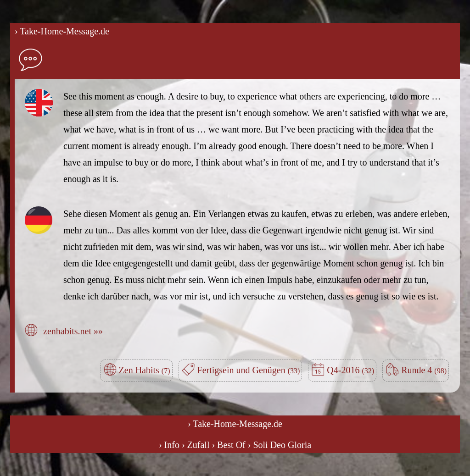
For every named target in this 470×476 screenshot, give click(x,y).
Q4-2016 (350, 370)
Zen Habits (145, 370)
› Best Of (228, 445)
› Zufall (196, 445)
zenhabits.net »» (73, 331)
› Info (169, 445)
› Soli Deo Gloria (280, 445)
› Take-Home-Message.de (62, 31)
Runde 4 (424, 370)
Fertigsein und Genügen (249, 370)
